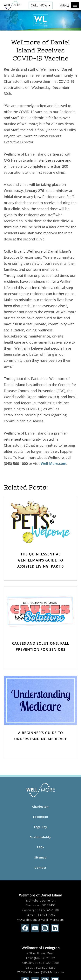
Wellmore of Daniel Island (41, 895)
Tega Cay (40, 827)
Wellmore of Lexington (41, 948)
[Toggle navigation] (75, 5)
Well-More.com (54, 463)
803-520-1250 (46, 968)
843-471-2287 (46, 915)
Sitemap (40, 857)
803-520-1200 (49, 963)
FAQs (41, 847)
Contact (40, 868)
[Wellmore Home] (11, 5)
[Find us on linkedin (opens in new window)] (55, 928)
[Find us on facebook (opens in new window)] (25, 928)
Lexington (41, 817)
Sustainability (41, 837)
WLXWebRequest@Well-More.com (41, 972)
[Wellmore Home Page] (40, 790)
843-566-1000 (49, 910)
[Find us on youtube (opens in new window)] (35, 928)
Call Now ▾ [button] (40, 5)
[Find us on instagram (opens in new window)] (45, 928)
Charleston (40, 807)
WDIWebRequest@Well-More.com (40, 920)
